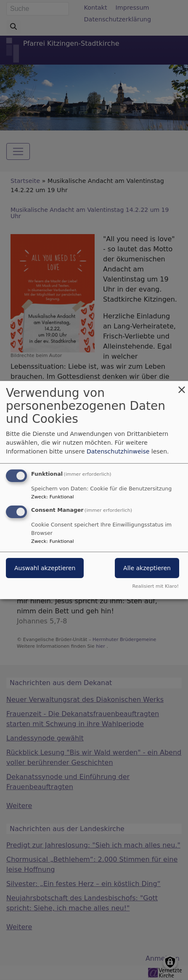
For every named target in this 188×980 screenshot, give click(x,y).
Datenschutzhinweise (118, 451)
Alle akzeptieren (147, 568)
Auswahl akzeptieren (45, 568)
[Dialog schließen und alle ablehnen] (182, 386)
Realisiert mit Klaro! (155, 586)
